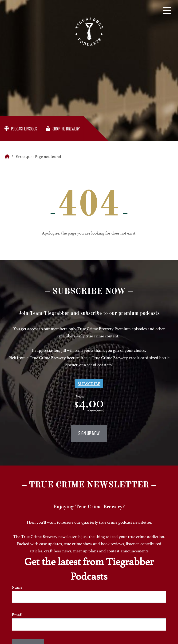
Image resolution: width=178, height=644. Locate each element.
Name (17, 587)
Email (17, 615)
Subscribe (89, 384)
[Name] (89, 597)
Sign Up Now (89, 433)
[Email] (89, 624)
